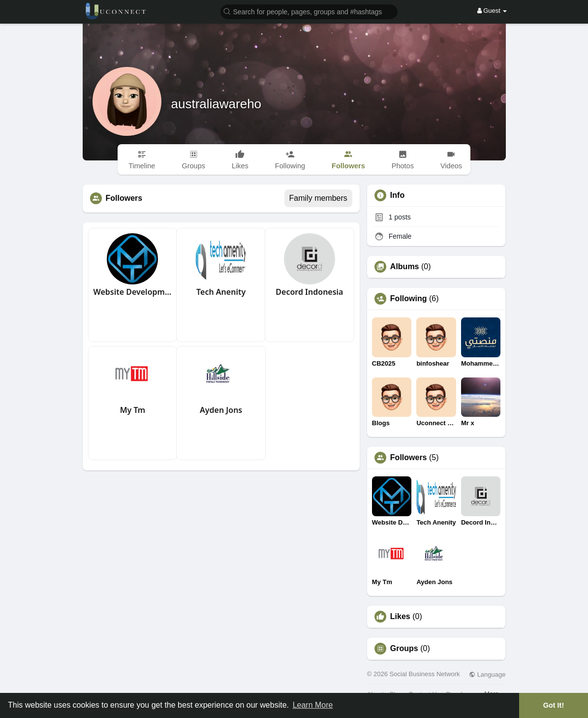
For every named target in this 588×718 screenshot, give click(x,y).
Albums (405, 267)
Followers (409, 458)
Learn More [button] (313, 705)
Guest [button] (492, 11)
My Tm (133, 410)
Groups (404, 649)
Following (409, 299)
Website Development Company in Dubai (133, 292)
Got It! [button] (554, 705)
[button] (309, 11)
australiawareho (217, 104)
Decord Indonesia (309, 292)
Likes (400, 617)
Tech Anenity (221, 292)
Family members (318, 198)
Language (487, 674)
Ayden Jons (221, 410)
